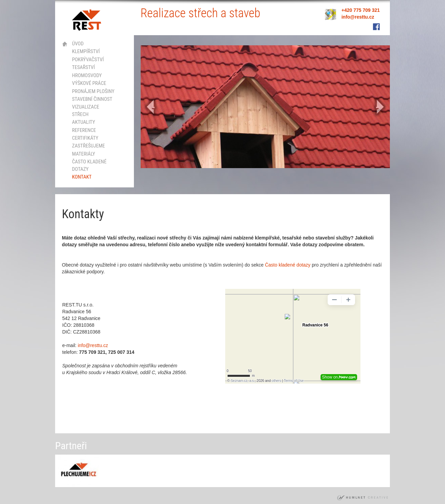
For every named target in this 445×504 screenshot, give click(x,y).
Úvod (78, 44)
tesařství (84, 67)
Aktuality (84, 122)
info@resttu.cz (93, 345)
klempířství (86, 51)
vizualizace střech (86, 110)
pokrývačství (88, 60)
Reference (84, 130)
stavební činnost (92, 99)
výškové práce (89, 83)
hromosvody (87, 75)
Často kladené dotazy (89, 165)
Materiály (84, 154)
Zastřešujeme (88, 146)
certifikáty (85, 138)
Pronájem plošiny (93, 91)
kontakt (82, 177)
